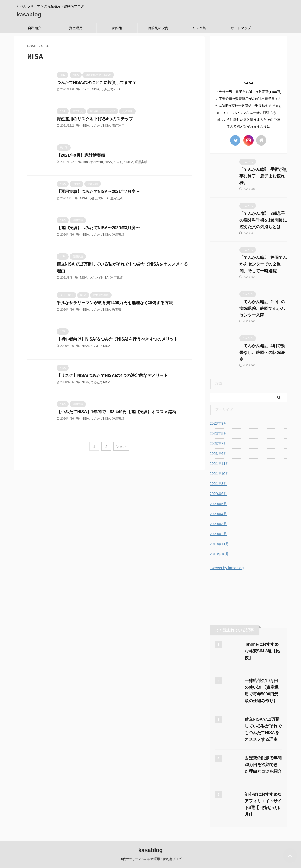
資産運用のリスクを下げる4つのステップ (95, 119)
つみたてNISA (111, 89)
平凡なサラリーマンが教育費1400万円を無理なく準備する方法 (115, 303)
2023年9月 (218, 423)
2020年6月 (218, 494)
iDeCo (86, 89)
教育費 (117, 310)
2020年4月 (218, 514)
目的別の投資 (158, 28)
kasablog (29, 15)
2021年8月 (218, 484)
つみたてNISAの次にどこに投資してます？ (97, 83)
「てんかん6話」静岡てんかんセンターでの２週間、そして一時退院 (263, 264)
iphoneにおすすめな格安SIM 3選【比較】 (262, 651)
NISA (96, 89)
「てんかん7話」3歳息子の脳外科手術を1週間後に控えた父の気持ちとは (263, 220)
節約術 (117, 28)
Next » (121, 446)
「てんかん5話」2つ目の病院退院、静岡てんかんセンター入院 (262, 308)
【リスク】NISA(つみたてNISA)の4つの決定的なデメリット (112, 375)
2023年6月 (218, 454)
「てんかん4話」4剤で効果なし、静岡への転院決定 (262, 352)
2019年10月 (220, 554)
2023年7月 (218, 444)
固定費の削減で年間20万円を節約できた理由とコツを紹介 (263, 765)
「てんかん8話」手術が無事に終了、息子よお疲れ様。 (263, 176)
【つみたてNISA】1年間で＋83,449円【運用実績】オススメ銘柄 (116, 412)
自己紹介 (35, 28)
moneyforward (93, 162)
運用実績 (141, 162)
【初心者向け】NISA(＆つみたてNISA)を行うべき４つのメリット (117, 339)
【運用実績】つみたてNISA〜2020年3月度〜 (98, 228)
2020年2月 (218, 534)
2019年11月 (220, 544)
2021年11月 (220, 464)
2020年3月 (218, 524)
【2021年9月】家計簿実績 (81, 155)
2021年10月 (220, 474)
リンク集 (199, 28)
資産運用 (76, 28)
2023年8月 (218, 433)
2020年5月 (218, 504)
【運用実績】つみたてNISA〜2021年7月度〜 (98, 192)
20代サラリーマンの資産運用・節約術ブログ (150, 859)
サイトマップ (241, 28)
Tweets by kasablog (227, 568)
